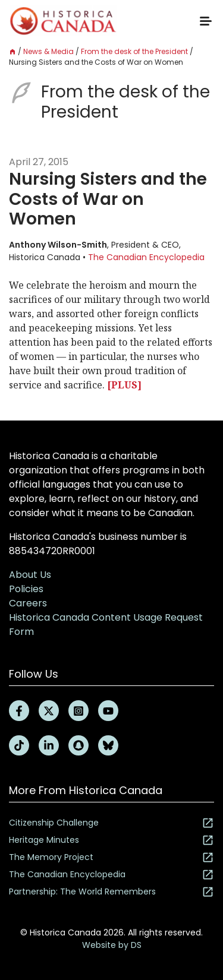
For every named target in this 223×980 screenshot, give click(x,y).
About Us (30, 575)
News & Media (48, 51)
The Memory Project (111, 857)
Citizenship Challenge (111, 823)
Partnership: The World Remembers (111, 892)
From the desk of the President (134, 51)
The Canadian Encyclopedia (146, 257)
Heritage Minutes (111, 840)
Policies (26, 589)
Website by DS (112, 945)
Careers (28, 603)
